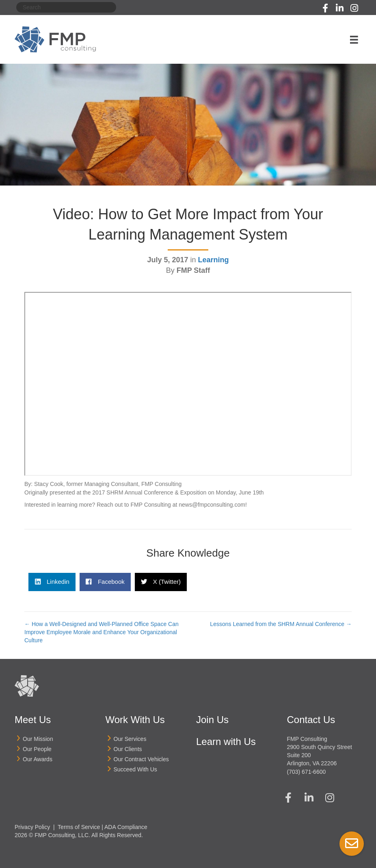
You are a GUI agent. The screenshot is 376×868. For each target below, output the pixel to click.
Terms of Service (79, 827)
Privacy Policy (32, 827)
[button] (325, 8)
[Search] (66, 7)
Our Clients (128, 749)
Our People (37, 749)
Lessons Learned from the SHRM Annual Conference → (281, 624)
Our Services (130, 739)
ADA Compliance (126, 827)
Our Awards (38, 759)
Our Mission (38, 739)
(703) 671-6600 (307, 772)
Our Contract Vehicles (141, 759)
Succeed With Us (135, 769)
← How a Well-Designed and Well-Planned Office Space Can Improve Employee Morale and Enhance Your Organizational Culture (102, 632)
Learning (214, 260)
